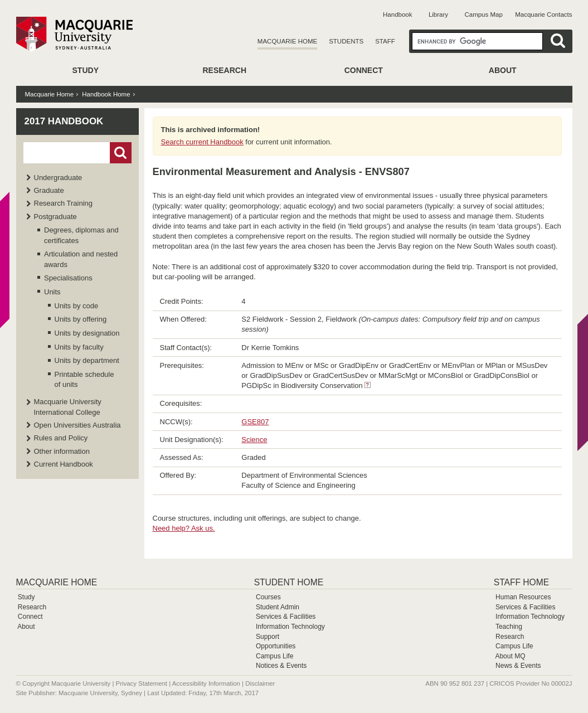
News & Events (518, 666)
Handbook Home (106, 94)
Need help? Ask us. (184, 528)
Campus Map (483, 14)
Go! (121, 153)
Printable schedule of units (84, 379)
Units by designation (87, 333)
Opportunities (276, 646)
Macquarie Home (287, 41)
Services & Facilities (286, 617)
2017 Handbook (64, 121)
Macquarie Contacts (543, 14)
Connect (364, 70)
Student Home (289, 582)
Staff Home (521, 582)
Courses (268, 597)
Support (268, 637)
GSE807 (255, 422)
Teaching (509, 627)
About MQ (510, 656)
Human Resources (523, 597)
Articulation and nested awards (81, 259)
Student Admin (278, 607)
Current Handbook (64, 464)
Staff (385, 41)
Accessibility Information (206, 683)
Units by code (77, 306)
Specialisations (68, 278)
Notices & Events (281, 666)
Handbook (397, 14)
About (503, 70)
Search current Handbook (202, 142)
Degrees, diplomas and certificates (81, 235)
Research (224, 70)
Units (52, 292)
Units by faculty (79, 347)
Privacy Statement (142, 683)
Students (346, 41)
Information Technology (290, 627)
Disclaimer (260, 683)
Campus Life (274, 656)
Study (86, 70)
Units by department (87, 360)
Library (438, 14)
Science (254, 440)
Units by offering (81, 319)
